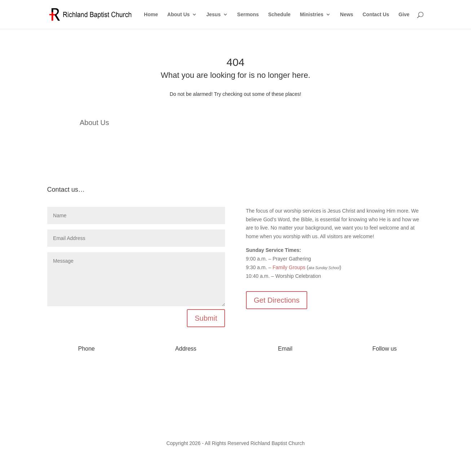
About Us (179, 15)
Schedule (279, 15)
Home (151, 15)
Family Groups (289, 267)
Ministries (312, 15)
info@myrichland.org (285, 370)
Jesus (214, 15)
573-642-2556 (86, 370)
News (347, 15)
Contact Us (376, 15)
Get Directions (277, 300)
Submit (206, 318)
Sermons (248, 15)
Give (404, 15)
